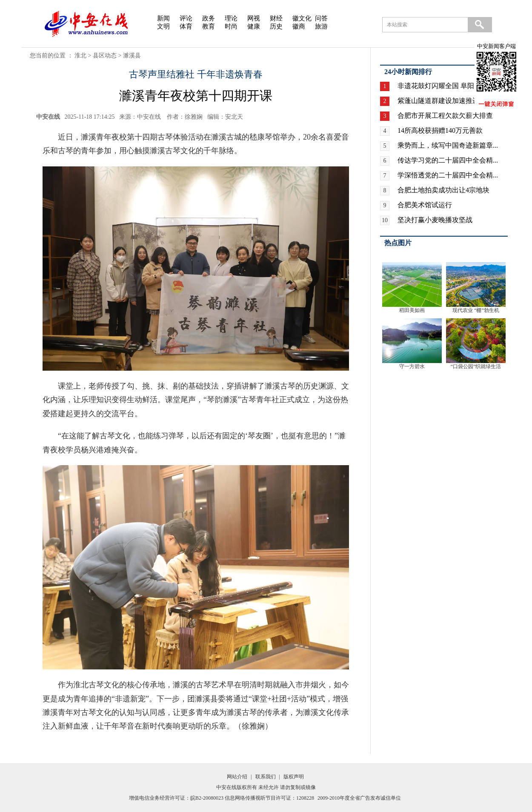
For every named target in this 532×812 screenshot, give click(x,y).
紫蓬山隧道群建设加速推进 (438, 101)
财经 (276, 18)
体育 (186, 26)
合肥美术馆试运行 (425, 205)
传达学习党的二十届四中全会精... (448, 160)
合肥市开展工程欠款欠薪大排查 (445, 116)
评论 (186, 18)
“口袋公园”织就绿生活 (476, 366)
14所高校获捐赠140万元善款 (440, 130)
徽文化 (302, 18)
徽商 (299, 26)
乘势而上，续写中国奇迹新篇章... (448, 145)
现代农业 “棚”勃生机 (476, 310)
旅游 (321, 26)
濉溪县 (132, 56)
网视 (254, 18)
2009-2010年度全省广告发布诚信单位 (359, 798)
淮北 (80, 56)
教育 (209, 26)
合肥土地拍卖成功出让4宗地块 (443, 190)
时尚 (231, 26)
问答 (321, 18)
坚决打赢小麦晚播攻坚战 (435, 220)
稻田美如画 (412, 310)
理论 (231, 18)
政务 (209, 18)
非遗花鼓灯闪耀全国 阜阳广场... (445, 86)
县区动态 (105, 56)
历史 (276, 26)
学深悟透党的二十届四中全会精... (448, 175)
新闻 (163, 18)
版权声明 (294, 777)
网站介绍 (237, 777)
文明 (163, 26)
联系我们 (266, 777)
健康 (254, 26)
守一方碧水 (412, 366)
